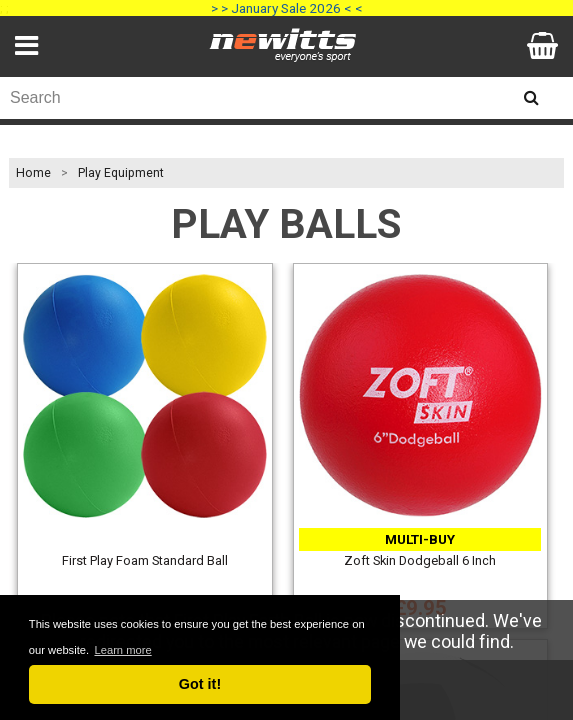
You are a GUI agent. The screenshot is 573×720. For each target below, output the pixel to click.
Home (33, 173)
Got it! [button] (200, 684)
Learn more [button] (122, 650)
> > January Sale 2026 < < (287, 8)
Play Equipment (121, 173)
